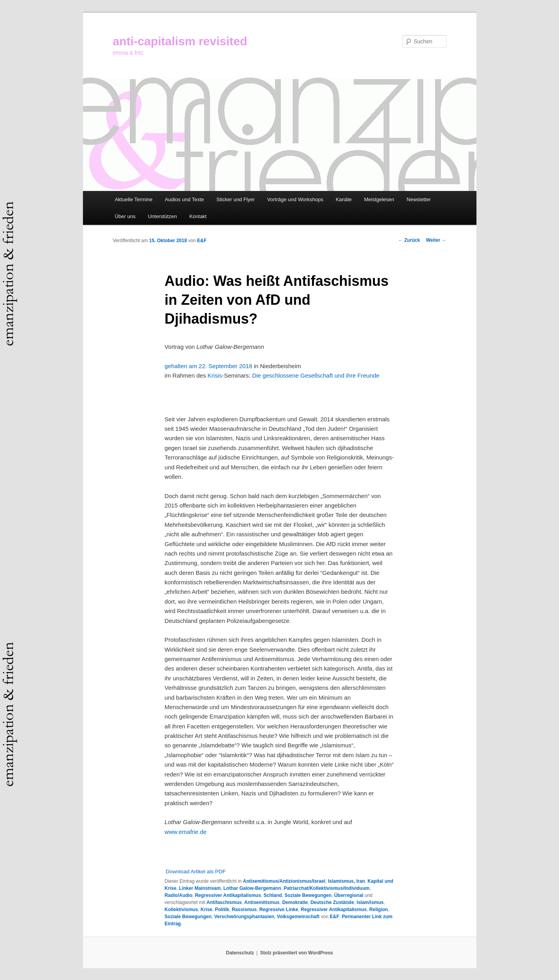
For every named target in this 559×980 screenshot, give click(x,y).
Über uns (125, 216)
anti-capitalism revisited (180, 41)
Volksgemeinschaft (298, 917)
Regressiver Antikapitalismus (228, 895)
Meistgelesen (379, 199)
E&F (202, 241)
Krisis (215, 375)
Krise (207, 910)
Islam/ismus (370, 902)
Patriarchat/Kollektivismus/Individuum (327, 888)
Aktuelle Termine (134, 199)
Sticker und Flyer (236, 199)
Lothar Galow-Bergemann (252, 888)
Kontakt (198, 216)
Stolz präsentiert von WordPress (296, 953)
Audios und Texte (184, 199)
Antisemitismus (262, 902)
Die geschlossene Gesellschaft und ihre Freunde (316, 375)
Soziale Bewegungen (308, 895)
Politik (222, 910)
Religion (379, 910)
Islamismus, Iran (347, 881)
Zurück (409, 240)
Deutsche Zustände (332, 902)
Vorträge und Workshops (295, 199)
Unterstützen (162, 216)
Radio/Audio (178, 895)
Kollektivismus (181, 910)
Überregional (349, 895)
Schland (273, 895)
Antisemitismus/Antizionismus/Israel (284, 881)
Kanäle (343, 199)
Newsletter (419, 199)
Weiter (436, 240)
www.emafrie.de (185, 832)
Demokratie (295, 902)
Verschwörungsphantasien (244, 917)
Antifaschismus (224, 902)
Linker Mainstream (200, 888)
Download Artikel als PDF (196, 872)
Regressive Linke (279, 910)
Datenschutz (240, 953)
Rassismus (244, 910)
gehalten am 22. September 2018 (208, 366)
